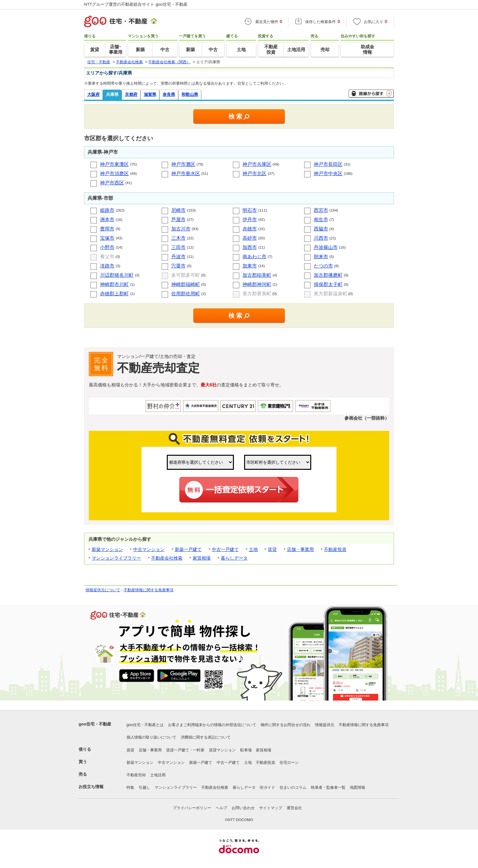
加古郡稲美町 (257, 275)
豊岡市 (107, 229)
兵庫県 (112, 94)
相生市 (321, 219)
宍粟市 (178, 266)
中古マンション (149, 549)
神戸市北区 (254, 173)
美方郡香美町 (257, 294)
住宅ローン (289, 763)
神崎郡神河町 (257, 284)
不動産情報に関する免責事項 (149, 590)
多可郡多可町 (186, 275)
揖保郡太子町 (328, 284)
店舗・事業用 (300, 549)
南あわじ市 (254, 256)
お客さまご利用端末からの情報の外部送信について (212, 725)
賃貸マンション (222, 750)
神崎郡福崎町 (186, 284)
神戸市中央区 (328, 173)
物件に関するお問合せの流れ (286, 725)
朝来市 (321, 256)
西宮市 (321, 210)
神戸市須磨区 (114, 173)
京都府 (131, 94)
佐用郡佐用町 (186, 294)
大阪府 (93, 94)
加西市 (250, 247)
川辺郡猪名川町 (117, 275)
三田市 (178, 247)
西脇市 (321, 229)
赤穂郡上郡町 (114, 294)
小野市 (107, 247)
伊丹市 (250, 219)
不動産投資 (335, 549)
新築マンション (107, 549)
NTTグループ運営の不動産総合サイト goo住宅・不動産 (136, 4)
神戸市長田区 (328, 164)
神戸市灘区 (183, 164)
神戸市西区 (112, 183)
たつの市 (323, 266)
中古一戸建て (225, 549)
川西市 (321, 238)
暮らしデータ (234, 558)
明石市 (250, 210)
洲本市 (107, 219)
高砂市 (250, 238)
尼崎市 (178, 210)
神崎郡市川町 (114, 284)
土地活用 (158, 775)
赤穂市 (250, 229)
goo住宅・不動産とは (145, 725)
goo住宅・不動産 (95, 724)
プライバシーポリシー (192, 808)
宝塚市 (107, 238)
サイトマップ (271, 808)
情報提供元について (103, 590)
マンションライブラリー (116, 558)
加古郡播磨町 (328, 275)
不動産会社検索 (167, 558)
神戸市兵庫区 (257, 164)
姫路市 (107, 210)
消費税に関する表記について (206, 737)
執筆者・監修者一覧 (328, 787)
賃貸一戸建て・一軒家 (185, 750)
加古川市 (181, 229)
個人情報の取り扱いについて (151, 737)
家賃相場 (202, 558)
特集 (130, 787)
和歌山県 (190, 94)
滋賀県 (150, 94)
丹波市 (178, 256)
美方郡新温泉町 (331, 294)
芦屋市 (178, 219)
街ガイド (267, 787)
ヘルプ (221, 808)
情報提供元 (325, 725)
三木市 (178, 238)
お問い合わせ (243, 808)
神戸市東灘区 (114, 164)
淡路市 (107, 266)
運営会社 (294, 808)
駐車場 (246, 750)
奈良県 (169, 94)
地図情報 (358, 787)
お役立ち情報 (91, 787)
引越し (144, 787)
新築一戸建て (188, 549)
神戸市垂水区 (186, 173)
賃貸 (272, 549)
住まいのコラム (293, 787)
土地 (253, 549)
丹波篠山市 (326, 247)
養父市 (107, 256)
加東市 (250, 266)
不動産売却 (136, 775)
